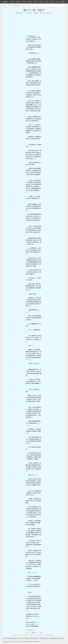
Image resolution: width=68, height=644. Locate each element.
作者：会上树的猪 (28, 13)
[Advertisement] (34, 25)
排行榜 (47, 2)
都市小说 (24, 2)
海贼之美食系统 (17, 6)
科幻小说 (35, 2)
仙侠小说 (18, 2)
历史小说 (30, 2)
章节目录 (34, 633)
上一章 (28, 633)
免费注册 (62, 2)
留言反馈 (49, 13)
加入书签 (43, 13)
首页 (5, 6)
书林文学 (5, 2)
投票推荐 (36, 13)
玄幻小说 (13, 2)
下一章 (40, 633)
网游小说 (41, 2)
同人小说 (10, 6)
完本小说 (52, 2)
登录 (58, 2)
